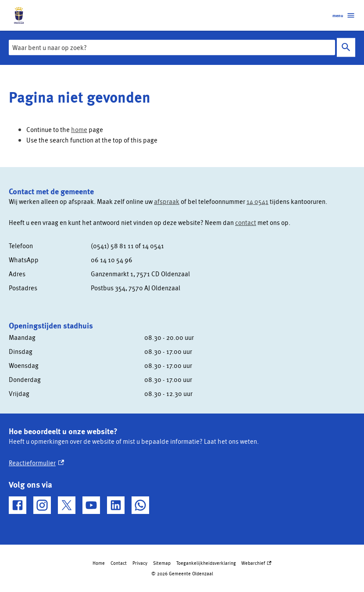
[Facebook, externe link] (18, 505)
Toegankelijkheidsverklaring (206, 563)
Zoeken (346, 48)
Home (99, 563)
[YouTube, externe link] (91, 505)
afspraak (167, 201)
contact (246, 222)
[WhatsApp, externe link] (140, 505)
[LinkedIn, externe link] (116, 505)
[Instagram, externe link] (42, 505)
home (79, 129)
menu (344, 15)
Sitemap (162, 563)
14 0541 (257, 201)
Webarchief (256, 563)
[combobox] (172, 47)
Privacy (140, 563)
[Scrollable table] (177, 267)
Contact (119, 563)
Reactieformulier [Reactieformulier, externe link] (36, 463)
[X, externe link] (67, 505)
